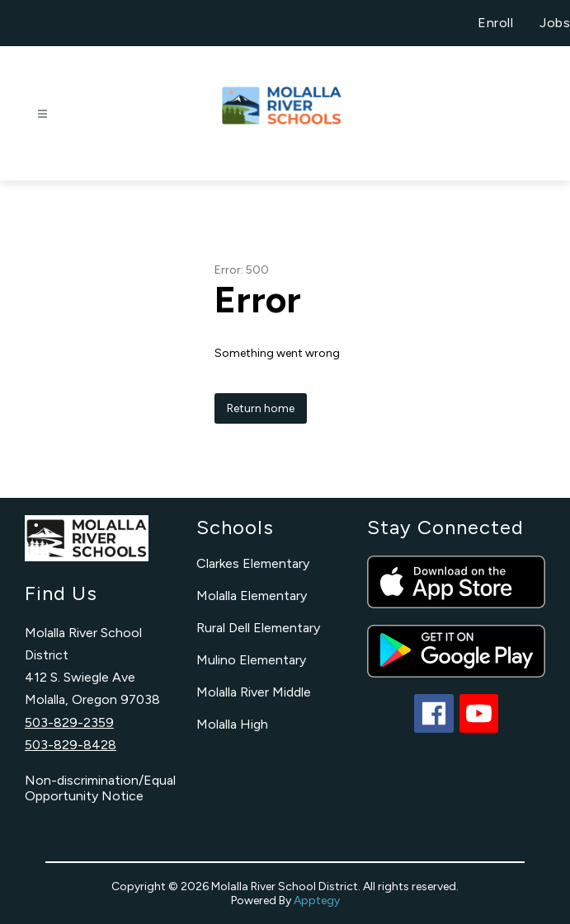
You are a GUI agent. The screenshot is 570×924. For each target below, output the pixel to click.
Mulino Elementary (251, 660)
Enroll (495, 23)
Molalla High (232, 724)
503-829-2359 (69, 722)
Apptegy (317, 901)
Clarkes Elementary (253, 563)
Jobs (555, 23)
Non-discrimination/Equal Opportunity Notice (100, 788)
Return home (261, 408)
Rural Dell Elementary (258, 628)
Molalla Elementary (252, 596)
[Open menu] (42, 114)
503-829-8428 (71, 745)
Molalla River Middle (254, 692)
